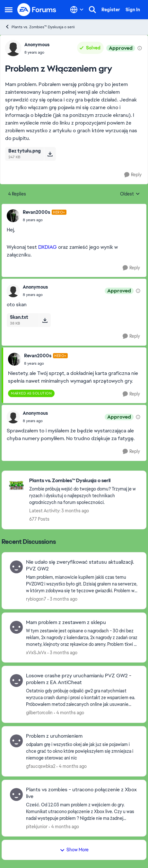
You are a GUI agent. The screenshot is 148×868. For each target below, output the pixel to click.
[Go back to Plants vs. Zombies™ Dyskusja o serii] (84, 481)
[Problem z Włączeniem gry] (45, 220)
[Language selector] (77, 10)
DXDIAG (48, 247)
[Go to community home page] (37, 10)
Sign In (133, 10)
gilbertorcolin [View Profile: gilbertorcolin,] (39, 713)
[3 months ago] (62, 599)
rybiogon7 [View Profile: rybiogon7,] (36, 599)
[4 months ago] (69, 713)
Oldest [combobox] (130, 194)
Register (111, 10)
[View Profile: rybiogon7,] (16, 567)
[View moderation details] (140, 48)
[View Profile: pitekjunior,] (16, 794)
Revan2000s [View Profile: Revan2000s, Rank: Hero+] (36, 212)
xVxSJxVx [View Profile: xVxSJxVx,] (36, 652)
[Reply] (133, 175)
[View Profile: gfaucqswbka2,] (16, 741)
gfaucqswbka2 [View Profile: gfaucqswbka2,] (41, 766)
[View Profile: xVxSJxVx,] (16, 627)
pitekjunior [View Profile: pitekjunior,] (37, 826)
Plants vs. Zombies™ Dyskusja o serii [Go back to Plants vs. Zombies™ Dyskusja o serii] (40, 27)
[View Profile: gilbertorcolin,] (16, 681)
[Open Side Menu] (9, 10)
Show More (74, 850)
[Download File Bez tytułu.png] (50, 154)
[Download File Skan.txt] (45, 320)
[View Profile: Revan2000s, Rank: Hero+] (13, 216)
